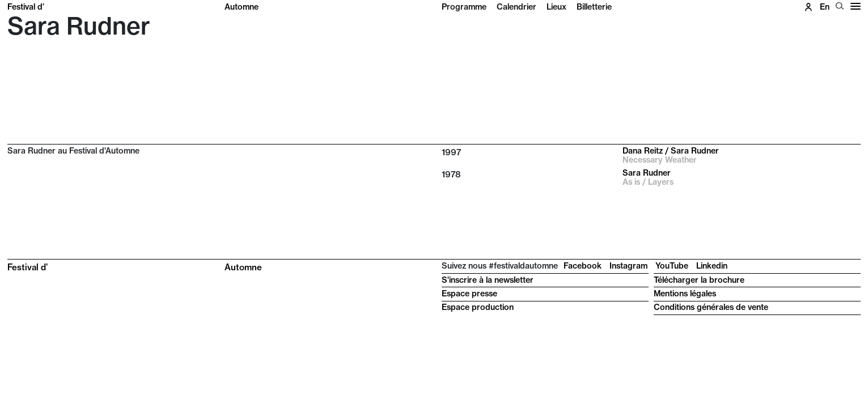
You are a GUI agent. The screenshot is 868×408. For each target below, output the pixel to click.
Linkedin (712, 266)
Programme (464, 7)
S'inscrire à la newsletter (488, 280)
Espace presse (469, 294)
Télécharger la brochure (699, 280)
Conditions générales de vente (711, 307)
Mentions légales (685, 294)
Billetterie (594, 7)
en (825, 7)
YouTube (672, 266)
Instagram (628, 266)
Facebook (583, 266)
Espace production (478, 307)
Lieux (556, 7)
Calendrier (516, 7)
